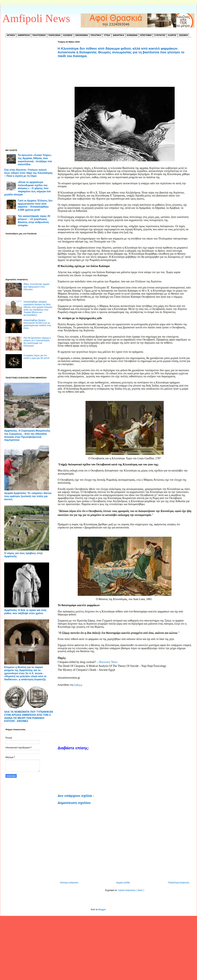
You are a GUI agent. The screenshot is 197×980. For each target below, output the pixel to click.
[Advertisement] (125, 76)
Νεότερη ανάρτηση (69, 883)
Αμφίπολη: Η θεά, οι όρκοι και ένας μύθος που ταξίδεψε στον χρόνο (25, 612)
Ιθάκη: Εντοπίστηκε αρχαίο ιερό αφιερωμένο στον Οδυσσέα (37, 287)
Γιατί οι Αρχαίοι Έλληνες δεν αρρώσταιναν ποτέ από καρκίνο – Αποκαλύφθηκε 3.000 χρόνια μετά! (35, 205)
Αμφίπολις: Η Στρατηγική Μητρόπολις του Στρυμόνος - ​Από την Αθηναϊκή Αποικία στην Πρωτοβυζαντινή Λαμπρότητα (27, 435)
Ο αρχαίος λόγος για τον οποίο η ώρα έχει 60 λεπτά (37, 357)
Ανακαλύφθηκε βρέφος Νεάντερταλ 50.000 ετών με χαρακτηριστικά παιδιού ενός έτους (37, 324)
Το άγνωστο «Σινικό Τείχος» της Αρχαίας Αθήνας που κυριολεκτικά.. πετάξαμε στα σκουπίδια (35, 160)
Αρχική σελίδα (123, 883)
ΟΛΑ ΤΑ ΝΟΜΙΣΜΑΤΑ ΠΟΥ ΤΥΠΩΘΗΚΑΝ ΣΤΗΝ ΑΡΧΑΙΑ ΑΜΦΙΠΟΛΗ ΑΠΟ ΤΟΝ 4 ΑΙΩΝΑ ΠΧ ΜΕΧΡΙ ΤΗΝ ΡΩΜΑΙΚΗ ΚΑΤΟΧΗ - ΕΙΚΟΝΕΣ (29, 716)
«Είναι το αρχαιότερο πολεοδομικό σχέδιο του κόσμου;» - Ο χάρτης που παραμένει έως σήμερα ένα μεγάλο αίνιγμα (27, 188)
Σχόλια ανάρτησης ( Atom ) (131, 890)
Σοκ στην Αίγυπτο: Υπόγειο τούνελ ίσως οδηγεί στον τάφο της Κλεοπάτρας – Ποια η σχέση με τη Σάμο (28, 173)
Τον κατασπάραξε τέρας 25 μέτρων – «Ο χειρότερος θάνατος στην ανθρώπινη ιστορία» (34, 221)
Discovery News (108, 662)
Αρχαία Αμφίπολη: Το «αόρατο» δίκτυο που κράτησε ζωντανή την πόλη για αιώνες (28, 496)
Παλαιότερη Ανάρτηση (179, 883)
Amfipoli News (36, 18)
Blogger (102, 909)
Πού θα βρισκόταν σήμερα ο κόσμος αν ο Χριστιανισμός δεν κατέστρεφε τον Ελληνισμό (37, 342)
